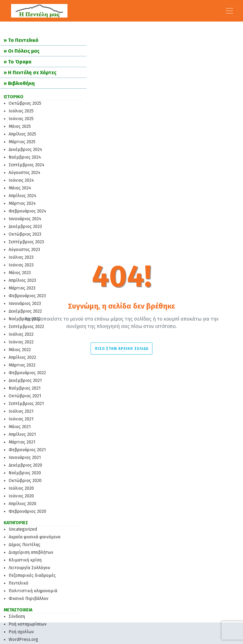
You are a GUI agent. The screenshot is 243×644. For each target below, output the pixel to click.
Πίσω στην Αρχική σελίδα (122, 349)
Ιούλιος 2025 (21, 111)
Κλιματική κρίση (25, 560)
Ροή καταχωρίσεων (28, 624)
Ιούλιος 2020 (21, 488)
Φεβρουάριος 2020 (27, 511)
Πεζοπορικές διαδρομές (32, 575)
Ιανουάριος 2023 (25, 304)
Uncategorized (23, 529)
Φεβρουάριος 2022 (27, 373)
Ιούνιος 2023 (21, 265)
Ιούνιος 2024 (21, 180)
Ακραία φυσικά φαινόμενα (34, 537)
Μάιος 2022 (20, 350)
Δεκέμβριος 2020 (25, 465)
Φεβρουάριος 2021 (27, 450)
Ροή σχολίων (21, 632)
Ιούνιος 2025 (21, 119)
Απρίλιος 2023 (22, 280)
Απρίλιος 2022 (22, 357)
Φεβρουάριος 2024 (27, 211)
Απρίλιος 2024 (22, 196)
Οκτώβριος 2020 (25, 481)
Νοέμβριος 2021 (25, 388)
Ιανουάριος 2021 (25, 458)
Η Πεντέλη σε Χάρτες (32, 73)
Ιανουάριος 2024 (25, 219)
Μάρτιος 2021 (22, 442)
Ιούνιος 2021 (21, 419)
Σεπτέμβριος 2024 (26, 165)
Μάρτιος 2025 (22, 142)
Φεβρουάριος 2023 (27, 296)
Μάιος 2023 (20, 273)
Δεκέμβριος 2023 (25, 227)
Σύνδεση (17, 616)
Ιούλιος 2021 (21, 411)
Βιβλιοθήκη (21, 83)
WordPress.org (23, 640)
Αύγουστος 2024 (24, 173)
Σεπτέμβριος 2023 (26, 242)
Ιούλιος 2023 (21, 257)
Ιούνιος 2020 (21, 496)
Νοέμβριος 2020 (25, 473)
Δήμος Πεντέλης (24, 545)
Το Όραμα (20, 62)
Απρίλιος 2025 (22, 134)
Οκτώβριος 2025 (25, 103)
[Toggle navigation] (229, 11)
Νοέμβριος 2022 (25, 319)
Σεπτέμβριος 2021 (26, 404)
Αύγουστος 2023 (24, 250)
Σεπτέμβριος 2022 (26, 327)
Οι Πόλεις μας (24, 51)
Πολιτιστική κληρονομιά (33, 591)
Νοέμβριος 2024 (25, 157)
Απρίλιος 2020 (22, 504)
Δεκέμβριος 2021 (25, 381)
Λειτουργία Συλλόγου (29, 568)
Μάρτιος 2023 (22, 288)
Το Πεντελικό (23, 40)
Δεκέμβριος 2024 (25, 150)
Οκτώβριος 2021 (25, 396)
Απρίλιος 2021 (22, 434)
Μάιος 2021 (20, 427)
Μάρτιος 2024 (22, 203)
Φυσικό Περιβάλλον (28, 599)
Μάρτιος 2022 (22, 365)
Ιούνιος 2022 (21, 342)
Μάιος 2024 (20, 188)
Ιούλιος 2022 (21, 334)
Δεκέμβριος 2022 (25, 311)
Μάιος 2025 (20, 126)
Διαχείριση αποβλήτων (31, 552)
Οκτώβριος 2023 (25, 234)
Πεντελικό (18, 583)
